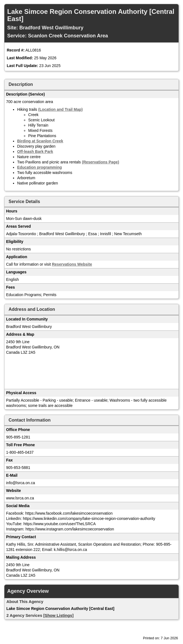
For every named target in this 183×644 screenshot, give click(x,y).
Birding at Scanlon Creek (40, 141)
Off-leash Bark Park (35, 152)
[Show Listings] (58, 615)
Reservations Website (72, 264)
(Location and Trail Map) (60, 109)
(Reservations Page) (100, 162)
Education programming (40, 167)
